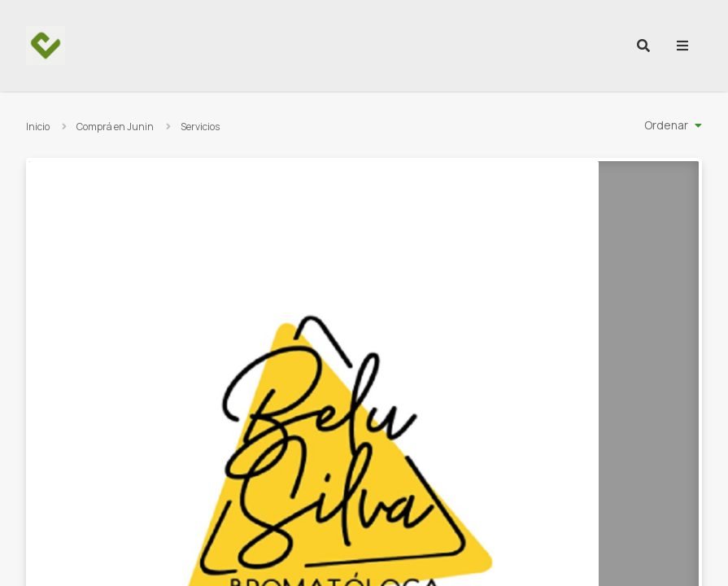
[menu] (682, 46)
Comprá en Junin (115, 127)
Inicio (38, 127)
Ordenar (666, 125)
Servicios (200, 127)
